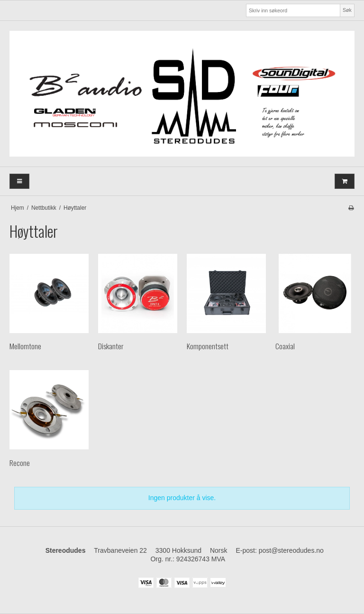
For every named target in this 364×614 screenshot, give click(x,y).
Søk (347, 10)
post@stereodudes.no (291, 550)
